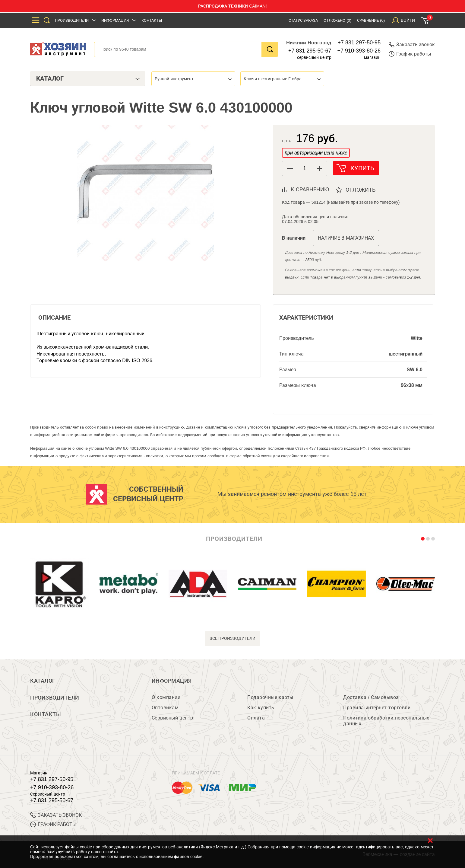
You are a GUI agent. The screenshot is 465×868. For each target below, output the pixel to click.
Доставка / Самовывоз (371, 697)
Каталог (43, 681)
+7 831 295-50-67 (310, 51)
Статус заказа (303, 20)
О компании (166, 697)
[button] (319, 168)
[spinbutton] (305, 169)
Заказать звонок (412, 45)
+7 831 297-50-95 (359, 43)
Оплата (256, 718)
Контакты (152, 20)
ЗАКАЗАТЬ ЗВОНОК (56, 815)
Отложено (337, 20)
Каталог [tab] (88, 78)
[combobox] (193, 79)
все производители (233, 638)
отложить (361, 190)
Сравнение (371, 20)
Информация (115, 20)
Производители (72, 20)
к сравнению (310, 190)
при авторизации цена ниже (316, 153)
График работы (410, 54)
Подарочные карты (270, 697)
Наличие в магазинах (346, 238)
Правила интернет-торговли (377, 708)
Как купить (261, 708)
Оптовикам (165, 708)
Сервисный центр (172, 718)
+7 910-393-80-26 (359, 51)
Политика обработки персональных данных (386, 721)
